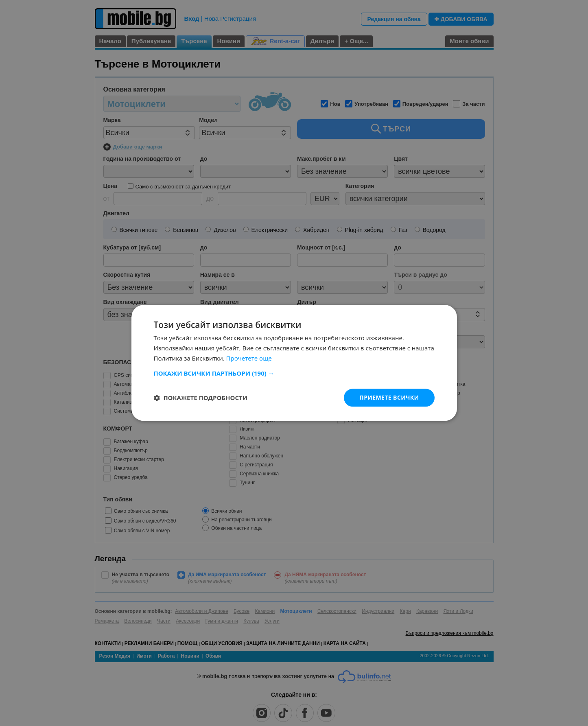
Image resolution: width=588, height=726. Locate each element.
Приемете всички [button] (389, 397)
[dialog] (294, 363)
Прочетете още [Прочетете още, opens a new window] (249, 358)
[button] (294, 373)
